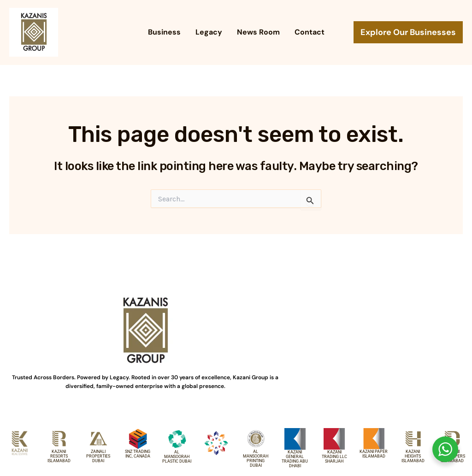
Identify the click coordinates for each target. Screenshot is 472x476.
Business (164, 32)
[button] (408, 32)
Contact (310, 32)
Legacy (209, 32)
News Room (258, 32)
